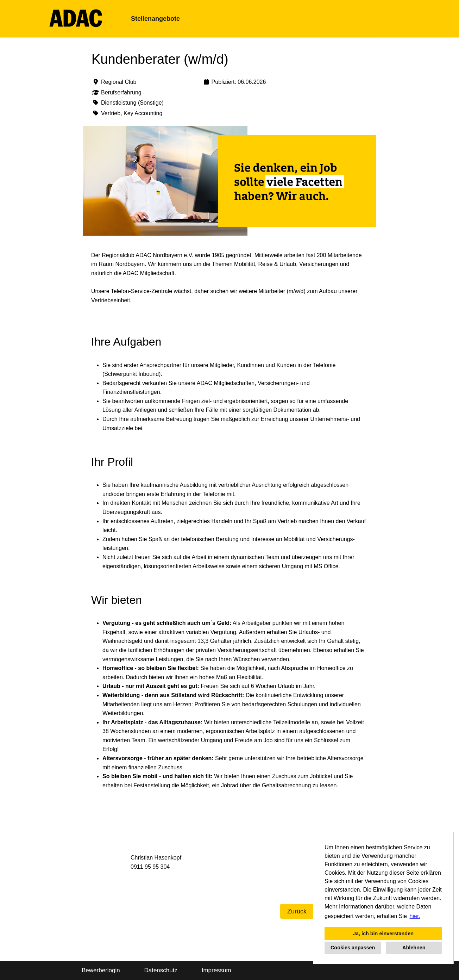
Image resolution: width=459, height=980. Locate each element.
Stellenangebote (155, 19)
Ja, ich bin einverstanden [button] (383, 934)
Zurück (297, 911)
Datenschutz (161, 970)
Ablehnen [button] (414, 948)
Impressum (216, 970)
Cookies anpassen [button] (353, 948)
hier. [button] (415, 916)
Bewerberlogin (101, 970)
